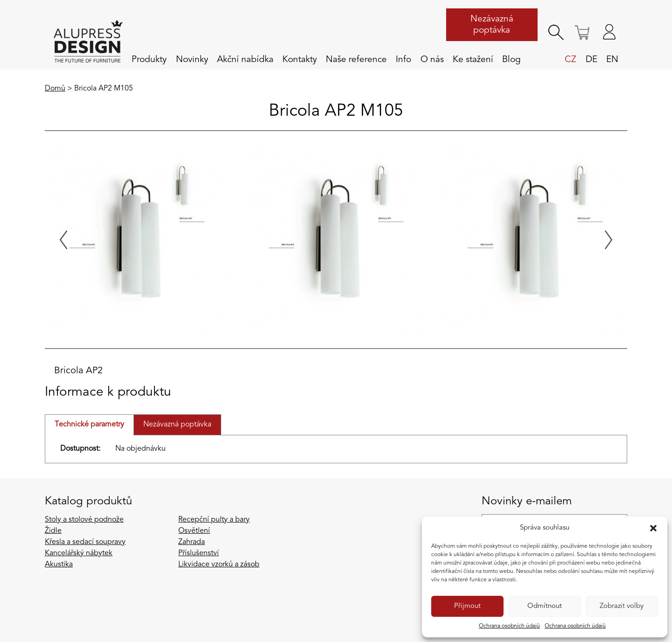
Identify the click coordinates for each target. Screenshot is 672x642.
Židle (53, 531)
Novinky (192, 60)
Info (403, 60)
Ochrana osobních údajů (509, 626)
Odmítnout (545, 606)
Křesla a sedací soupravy (85, 542)
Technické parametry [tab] (89, 425)
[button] (653, 528)
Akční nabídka (245, 60)
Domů (55, 89)
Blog (511, 60)
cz (570, 60)
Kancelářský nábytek (79, 553)
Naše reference (356, 60)
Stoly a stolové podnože (84, 520)
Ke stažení (473, 60)
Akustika (59, 565)
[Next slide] (609, 240)
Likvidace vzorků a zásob (219, 565)
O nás (432, 60)
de (591, 60)
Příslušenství (199, 553)
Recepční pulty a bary (214, 520)
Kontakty (300, 60)
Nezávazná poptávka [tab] (177, 425)
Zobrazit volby (622, 606)
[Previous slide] (63, 240)
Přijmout (467, 606)
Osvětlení (194, 531)
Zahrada (192, 542)
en (612, 60)
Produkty (149, 60)
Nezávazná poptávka (492, 25)
